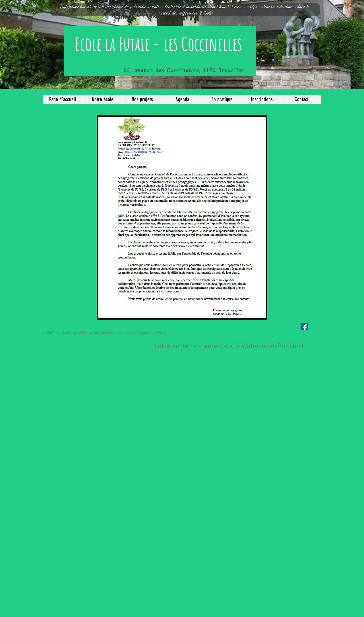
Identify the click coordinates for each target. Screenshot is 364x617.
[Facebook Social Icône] (304, 327)
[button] (102, 99)
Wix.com (163, 333)
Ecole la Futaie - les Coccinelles (158, 44)
